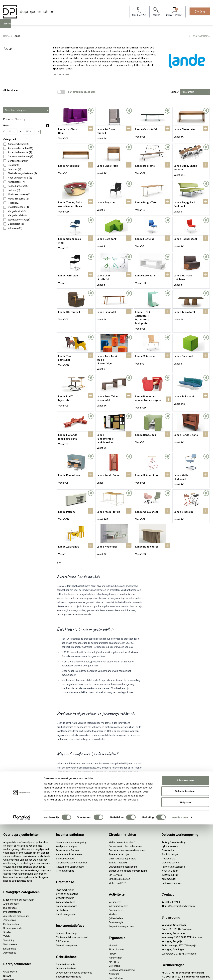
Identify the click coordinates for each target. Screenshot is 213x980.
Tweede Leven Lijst (119, 812)
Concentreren (116, 868)
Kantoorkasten (11, 882)
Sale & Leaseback (65, 816)
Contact (200, 11)
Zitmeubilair (10, 878)
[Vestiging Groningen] (186, 907)
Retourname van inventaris (70, 824)
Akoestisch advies (66, 859)
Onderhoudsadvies (66, 926)
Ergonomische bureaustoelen (19, 857)
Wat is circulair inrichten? (122, 800)
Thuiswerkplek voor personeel (72, 895)
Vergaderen (115, 859)
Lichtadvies (62, 868)
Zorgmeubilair (169, 836)
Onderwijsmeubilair (172, 840)
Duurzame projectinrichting (123, 824)
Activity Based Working (174, 800)
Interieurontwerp (65, 847)
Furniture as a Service (67, 808)
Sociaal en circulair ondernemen (126, 804)
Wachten (113, 872)
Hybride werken (170, 804)
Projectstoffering (12, 869)
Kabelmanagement (66, 872)
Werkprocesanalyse (66, 804)
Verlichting (9, 898)
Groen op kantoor (171, 820)
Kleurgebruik (168, 816)
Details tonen (180, 973)
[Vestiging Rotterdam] (186, 891)
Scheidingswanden (13, 886)
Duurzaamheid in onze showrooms (127, 808)
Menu (8, 26)
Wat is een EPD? (117, 840)
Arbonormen (116, 915)
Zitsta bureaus (11, 861)
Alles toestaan (185, 936)
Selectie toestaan (185, 947)
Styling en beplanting (67, 851)
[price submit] (38, 132)
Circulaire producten (119, 836)
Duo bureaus (10, 865)
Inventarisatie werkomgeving (71, 800)
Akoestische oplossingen (16, 873)
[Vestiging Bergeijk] (186, 899)
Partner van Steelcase (173, 824)
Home (6, 36)
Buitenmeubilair (170, 832)
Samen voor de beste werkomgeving (128, 828)
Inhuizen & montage (67, 891)
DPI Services (63, 899)
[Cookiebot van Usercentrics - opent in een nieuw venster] (22, 974)
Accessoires (10, 910)
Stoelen (7, 890)
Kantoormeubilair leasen (69, 812)
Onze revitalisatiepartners (122, 816)
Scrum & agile (116, 880)
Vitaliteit (113, 903)
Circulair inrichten (65, 855)
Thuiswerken (168, 808)
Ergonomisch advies (67, 864)
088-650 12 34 (171, 859)
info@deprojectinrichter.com (178, 864)
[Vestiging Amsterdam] (186, 883)
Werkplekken (10, 902)
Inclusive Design (170, 828)
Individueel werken (119, 864)
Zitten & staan (116, 907)
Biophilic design (170, 812)
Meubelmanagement (67, 903)
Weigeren (185, 958)
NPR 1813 (114, 919)
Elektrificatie (10, 906)
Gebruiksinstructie (66, 922)
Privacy (113, 911)
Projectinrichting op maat (122, 884)
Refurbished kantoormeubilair (72, 820)
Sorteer (175, 92)
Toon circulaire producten (81, 92)
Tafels (7, 894)
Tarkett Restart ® (118, 820)
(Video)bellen (116, 876)
